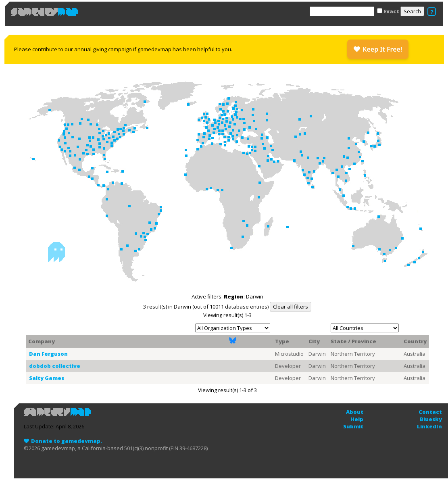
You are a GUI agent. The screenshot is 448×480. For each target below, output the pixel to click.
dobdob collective (55, 366)
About (355, 412)
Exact (391, 11)
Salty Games (47, 378)
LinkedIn (429, 426)
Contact (430, 412)
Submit (353, 426)
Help (357, 419)
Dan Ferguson (48, 354)
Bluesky (431, 419)
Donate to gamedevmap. (67, 441)
